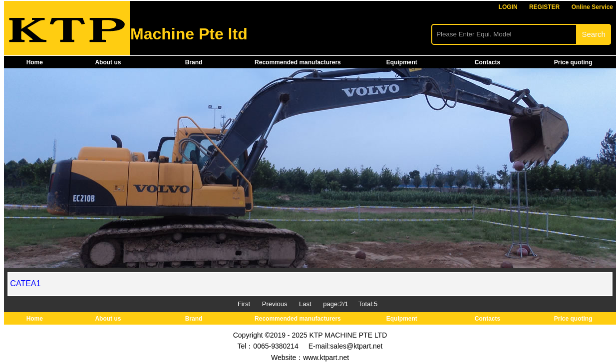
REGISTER (544, 7)
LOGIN (508, 7)
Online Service (592, 7)
